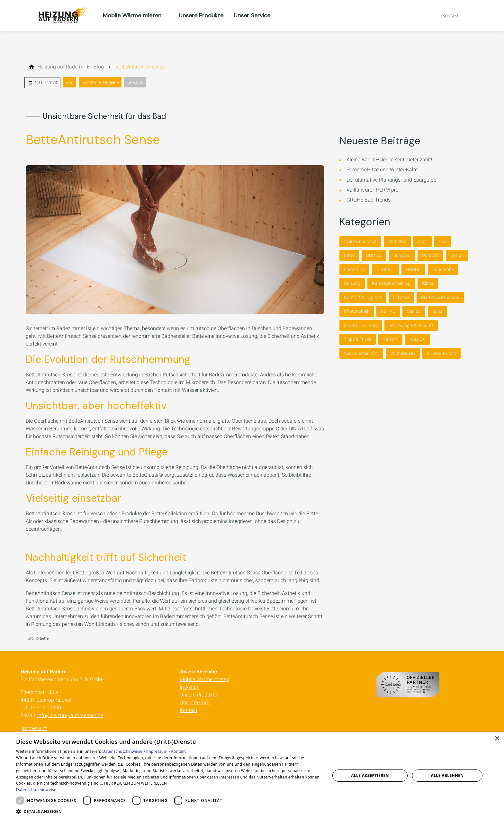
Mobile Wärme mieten (204, 679)
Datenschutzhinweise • (124, 751)
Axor (423, 241)
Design (457, 255)
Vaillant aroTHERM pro (373, 190)
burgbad (402, 255)
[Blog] (99, 67)
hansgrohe (443, 269)
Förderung (354, 269)
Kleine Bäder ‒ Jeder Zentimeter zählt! (389, 160)
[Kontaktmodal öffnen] (446, 15)
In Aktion (190, 687)
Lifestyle (135, 82)
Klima (428, 283)
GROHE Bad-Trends (369, 200)
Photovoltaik (357, 311)
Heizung (352, 283)
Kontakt (189, 710)
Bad (70, 82)
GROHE (413, 269)
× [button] (497, 739)
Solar (437, 311)
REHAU (388, 311)
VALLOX (417, 339)
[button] (168, 811)
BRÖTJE (374, 255)
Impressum (35, 728)
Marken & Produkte (440, 297)
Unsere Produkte (198, 695)
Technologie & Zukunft (411, 325)
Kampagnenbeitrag (391, 283)
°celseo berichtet (360, 241)
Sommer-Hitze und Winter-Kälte (382, 170)
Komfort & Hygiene (100, 82)
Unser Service (195, 702)
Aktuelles (397, 241)
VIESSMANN (403, 353)
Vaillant (390, 339)
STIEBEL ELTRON (361, 325)
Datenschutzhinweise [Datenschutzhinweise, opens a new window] (36, 790)
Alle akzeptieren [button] (370, 775)
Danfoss (430, 255)
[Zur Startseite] (62, 15)
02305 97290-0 (48, 708)
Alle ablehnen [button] (447, 775)
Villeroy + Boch (441, 353)
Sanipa (414, 311)
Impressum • (159, 751)
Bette (349, 255)
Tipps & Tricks (358, 339)
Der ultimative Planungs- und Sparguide (391, 180)
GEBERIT (385, 269)
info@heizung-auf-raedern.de (70, 715)
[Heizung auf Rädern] (60, 67)
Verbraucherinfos (361, 353)
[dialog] (252, 775)
